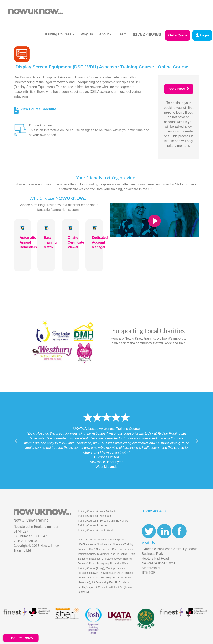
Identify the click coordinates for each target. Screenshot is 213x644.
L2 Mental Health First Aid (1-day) (113, 587)
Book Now (179, 89)
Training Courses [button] (59, 34)
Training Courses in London (93, 525)
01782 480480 (147, 34)
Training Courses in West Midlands (97, 511)
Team (122, 34)
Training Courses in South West (95, 530)
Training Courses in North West (95, 516)
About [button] (106, 34)
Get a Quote (178, 35)
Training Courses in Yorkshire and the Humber (103, 521)
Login (202, 35)
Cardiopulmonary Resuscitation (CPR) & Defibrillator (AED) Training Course (105, 573)
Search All (83, 592)
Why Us (87, 34)
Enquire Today (21, 638)
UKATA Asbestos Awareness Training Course (102, 540)
